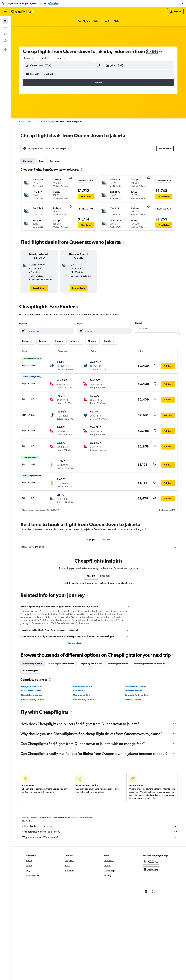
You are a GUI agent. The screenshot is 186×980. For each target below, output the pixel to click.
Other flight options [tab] (118, 664)
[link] (39, 288)
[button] (183, 3)
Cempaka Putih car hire (136, 695)
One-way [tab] (55, 161)
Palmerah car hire (134, 691)
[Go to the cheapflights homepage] (23, 12)
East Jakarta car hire (31, 691)
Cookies (54, 3)
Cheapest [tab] (28, 161)
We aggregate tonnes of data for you (100, 832)
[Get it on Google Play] (151, 862)
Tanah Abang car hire (84, 699)
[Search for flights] (5, 21)
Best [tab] (41, 161)
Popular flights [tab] (30, 671)
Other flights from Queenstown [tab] (150, 664)
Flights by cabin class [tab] (91, 664)
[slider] (178, 332)
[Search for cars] (5, 34)
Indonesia (39, 122)
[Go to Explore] (5, 41)
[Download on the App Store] (151, 869)
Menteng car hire (82, 695)
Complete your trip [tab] (32, 664)
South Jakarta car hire (136, 686)
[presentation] (161, 52)
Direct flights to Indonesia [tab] (61, 664)
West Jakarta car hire (31, 686)
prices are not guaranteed (82, 817)
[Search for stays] (5, 28)
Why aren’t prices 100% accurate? (100, 837)
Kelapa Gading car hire (33, 699)
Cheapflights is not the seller (100, 826)
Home (22, 122)
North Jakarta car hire (32, 695)
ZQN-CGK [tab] (105, 540)
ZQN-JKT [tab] (91, 540)
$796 (152, 51)
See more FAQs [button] (75, 643)
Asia (30, 122)
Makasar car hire (133, 699)
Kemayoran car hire (83, 686)
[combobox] (29, 58)
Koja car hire (79, 691)
